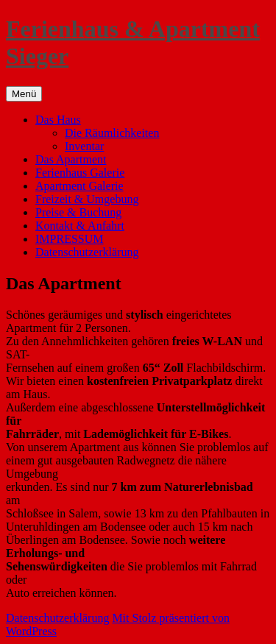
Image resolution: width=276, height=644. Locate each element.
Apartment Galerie (79, 186)
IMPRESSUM (69, 239)
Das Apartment (71, 159)
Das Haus (58, 120)
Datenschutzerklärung (87, 252)
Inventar (84, 146)
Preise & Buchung (78, 212)
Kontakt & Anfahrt (80, 226)
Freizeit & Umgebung (87, 199)
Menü (24, 94)
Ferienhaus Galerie (80, 173)
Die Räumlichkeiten (112, 133)
